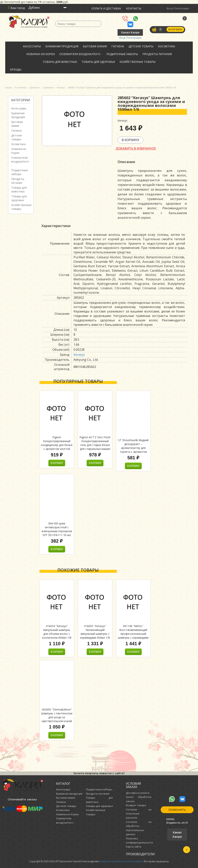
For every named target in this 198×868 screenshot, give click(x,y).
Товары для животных (60, 62)
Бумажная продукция (62, 46)
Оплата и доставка (106, 8)
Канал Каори (130, 32)
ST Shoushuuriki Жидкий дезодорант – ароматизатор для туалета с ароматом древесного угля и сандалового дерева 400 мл (133, 452)
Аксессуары (32, 46)
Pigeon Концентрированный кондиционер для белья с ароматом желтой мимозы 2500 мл (57, 445)
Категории (21, 100)
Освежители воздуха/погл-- (81, 54)
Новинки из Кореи (41, 54)
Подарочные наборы (122, 54)
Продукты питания (157, 54)
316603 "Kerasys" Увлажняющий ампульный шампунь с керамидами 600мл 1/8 (95, 632)
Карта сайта (134, 847)
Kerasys (79, 355)
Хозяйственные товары (137, 62)
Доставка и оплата (138, 793)
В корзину (175, 30)
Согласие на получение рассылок (139, 814)
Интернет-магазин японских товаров (121, 861)
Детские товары (141, 46)
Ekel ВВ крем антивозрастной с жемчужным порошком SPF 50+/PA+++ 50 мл (57, 529)
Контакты (134, 8)
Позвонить (177, 810)
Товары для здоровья (98, 62)
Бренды (16, 69)
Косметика (166, 46)
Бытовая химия (95, 46)
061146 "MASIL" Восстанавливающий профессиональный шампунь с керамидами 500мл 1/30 (133, 634)
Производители (140, 854)
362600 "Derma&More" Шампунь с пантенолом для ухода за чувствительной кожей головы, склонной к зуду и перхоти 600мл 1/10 (57, 719)
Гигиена (118, 46)
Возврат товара (136, 805)
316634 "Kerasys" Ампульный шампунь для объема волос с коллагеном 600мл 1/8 (57, 632)
